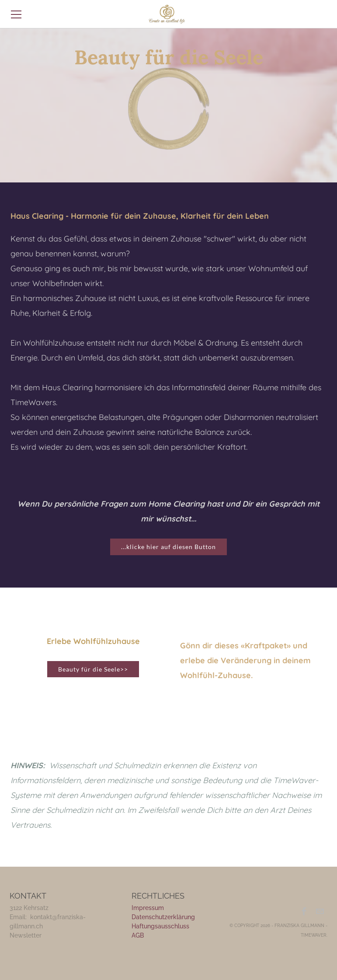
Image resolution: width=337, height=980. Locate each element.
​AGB (138, 935)
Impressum (148, 908)
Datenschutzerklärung (163, 917)
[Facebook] (304, 911)
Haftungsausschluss (160, 926)
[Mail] (320, 911)
